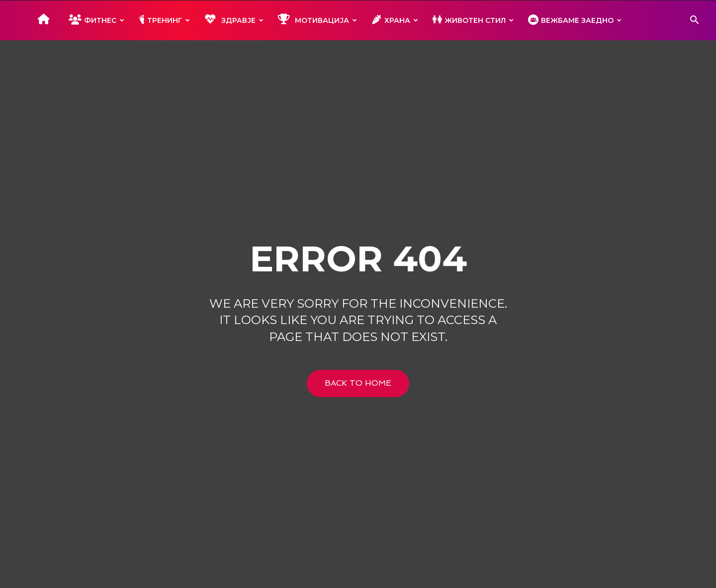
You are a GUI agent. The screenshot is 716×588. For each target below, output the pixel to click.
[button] (694, 21)
